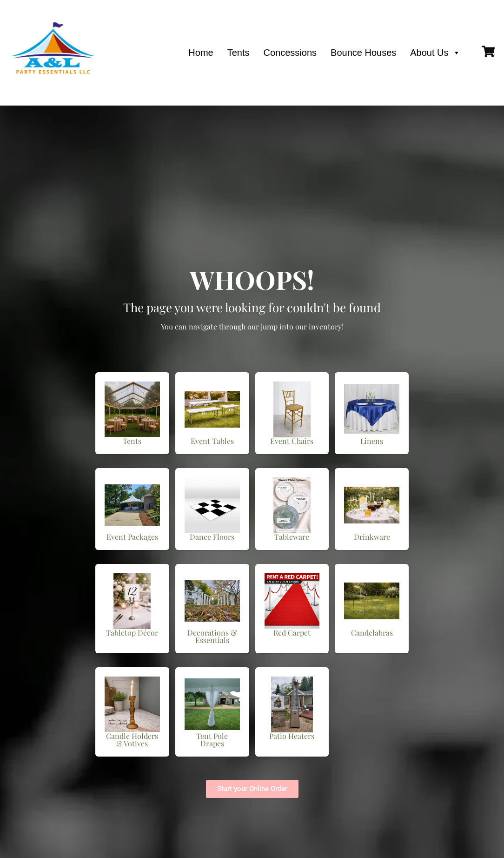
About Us (435, 53)
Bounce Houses (363, 53)
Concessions (290, 53)
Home (201, 53)
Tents (239, 53)
